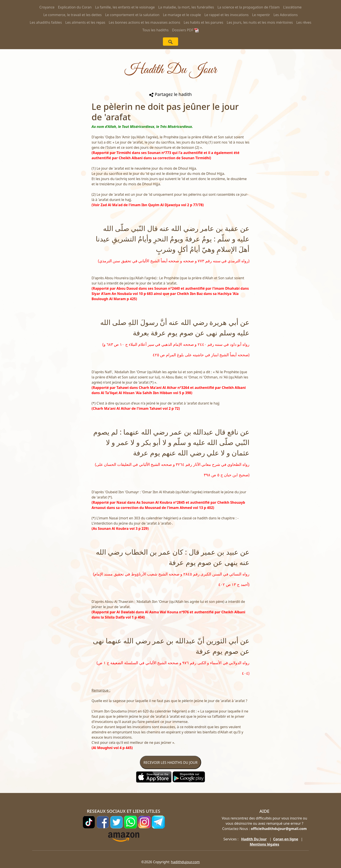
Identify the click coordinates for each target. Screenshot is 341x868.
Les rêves (304, 22)
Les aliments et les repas (85, 22)
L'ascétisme (292, 7)
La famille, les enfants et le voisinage (125, 7)
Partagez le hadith (170, 94)
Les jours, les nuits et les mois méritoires (260, 22)
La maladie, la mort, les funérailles (186, 7)
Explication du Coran (75, 7)
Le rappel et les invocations (226, 15)
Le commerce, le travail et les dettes (72, 15)
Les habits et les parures (204, 22)
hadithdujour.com (185, 862)
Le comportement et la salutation (132, 15)
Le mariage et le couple (182, 15)
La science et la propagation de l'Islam (249, 7)
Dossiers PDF (185, 30)
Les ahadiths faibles (46, 22)
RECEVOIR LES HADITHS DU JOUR (170, 763)
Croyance (47, 7)
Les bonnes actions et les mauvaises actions (145, 22)
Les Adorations (285, 15)
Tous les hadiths (155, 30)
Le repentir (261, 15)
